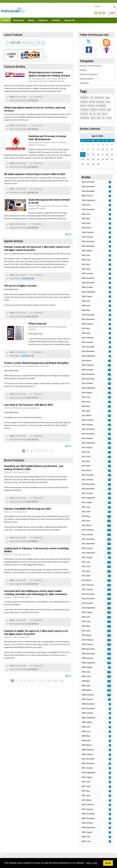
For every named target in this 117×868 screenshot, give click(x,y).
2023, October (87, 196)
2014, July (86, 397)
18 (109, 365)
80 (109, 512)
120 (109, 567)
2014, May (86, 406)
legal (109, 110)
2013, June (86, 457)
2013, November (88, 434)
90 (109, 558)
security (102, 110)
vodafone (94, 110)
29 (109, 699)
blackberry (84, 110)
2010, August (87, 612)
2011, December (88, 539)
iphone (104, 114)
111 (109, 613)
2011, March (87, 580)
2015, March (87, 361)
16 (109, 361)
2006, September (88, 828)
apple (108, 98)
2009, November (88, 654)
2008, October (87, 713)
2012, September (88, 498)
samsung (91, 106)
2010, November (88, 599)
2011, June (86, 567)
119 (109, 553)
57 (109, 448)
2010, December (88, 594)
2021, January (87, 274)
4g (94, 114)
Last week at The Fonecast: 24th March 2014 (28, 405)
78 (109, 420)
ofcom (109, 118)
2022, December (88, 209)
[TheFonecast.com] (13, 10)
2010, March (87, 635)
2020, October (87, 287)
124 (109, 562)
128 (109, 622)
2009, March (87, 690)
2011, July (86, 562)
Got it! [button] (108, 863)
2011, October (87, 548)
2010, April (86, 631)
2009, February (88, 695)
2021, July (86, 255)
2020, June (86, 306)
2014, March (87, 416)
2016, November (88, 319)
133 (109, 516)
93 (109, 667)
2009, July (86, 672)
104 (109, 635)
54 (109, 384)
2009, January (87, 699)
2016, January (87, 342)
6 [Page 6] (44, 451)
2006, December (88, 814)
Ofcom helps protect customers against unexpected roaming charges (49, 74)
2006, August (87, 832)
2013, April (86, 466)
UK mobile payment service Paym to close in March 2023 (35, 174)
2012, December (88, 484)
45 (109, 379)
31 (109, 393)
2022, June (86, 214)
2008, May (86, 736)
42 (109, 388)
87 (109, 489)
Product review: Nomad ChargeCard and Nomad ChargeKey (36, 363)
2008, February (88, 750)
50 (109, 402)
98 (109, 494)
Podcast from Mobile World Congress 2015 (28, 509)
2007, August (87, 777)
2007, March (87, 800)
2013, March (87, 470)
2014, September (88, 388)
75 (109, 452)
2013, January (87, 480)
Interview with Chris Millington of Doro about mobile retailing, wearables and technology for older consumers (36, 593)
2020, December (88, 278)
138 (109, 585)
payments (100, 102)
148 (109, 663)
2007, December (88, 759)
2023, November (88, 191)
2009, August (87, 667)
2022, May (86, 219)
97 (109, 475)
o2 (90, 114)
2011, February (88, 585)
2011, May (86, 571)
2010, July (86, 617)
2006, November (88, 818)
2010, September (88, 608)
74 (109, 466)
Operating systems (87, 79)
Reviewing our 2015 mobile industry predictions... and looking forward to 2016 (34, 468)
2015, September (88, 356)
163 (109, 690)
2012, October (87, 493)
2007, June (86, 786)
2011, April (86, 576)
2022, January (87, 237)
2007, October (87, 768)
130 (109, 548)
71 (109, 439)
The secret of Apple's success (20, 286)
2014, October (87, 383)
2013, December (88, 429)
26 (109, 370)
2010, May (86, 626)
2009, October (87, 658)
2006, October (87, 823)
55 (109, 411)
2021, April (86, 269)
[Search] (103, 6)
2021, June (86, 260)
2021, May (86, 264)
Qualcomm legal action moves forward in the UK (49, 201)
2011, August (87, 557)
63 (109, 416)
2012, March (87, 525)
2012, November (88, 489)
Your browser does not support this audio (25, 43)
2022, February (88, 232)
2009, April (86, 686)
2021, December (88, 241)
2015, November (88, 351)
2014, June (86, 402)
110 (109, 526)
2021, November (88, 246)
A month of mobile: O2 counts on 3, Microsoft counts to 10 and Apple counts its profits (36, 632)
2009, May (86, 681)
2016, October (87, 324)
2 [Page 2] (28, 451)
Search (115, 7)
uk (91, 97)
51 (109, 406)
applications (99, 98)
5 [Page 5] (40, 451)
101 (109, 581)
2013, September (88, 443)
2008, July (86, 727)
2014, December (88, 374)
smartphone (101, 106)
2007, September (88, 773)
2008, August (87, 722)
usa (99, 114)
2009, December (88, 649)
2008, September (88, 718)
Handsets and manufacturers (90, 66)
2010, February (88, 640)
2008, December (88, 704)
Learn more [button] (91, 863)
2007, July (86, 782)
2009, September (88, 663)
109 (109, 544)
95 (109, 480)
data (99, 118)
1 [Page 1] (24, 451)
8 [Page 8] (52, 451)
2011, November (88, 544)
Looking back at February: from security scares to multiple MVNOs (37, 550)
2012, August (87, 502)
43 (109, 397)
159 (109, 672)
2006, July (86, 837)
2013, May (86, 461)
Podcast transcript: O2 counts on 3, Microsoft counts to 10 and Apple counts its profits (37, 248)
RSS (70, 234)
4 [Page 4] (36, 451)
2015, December (88, 347)
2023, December (88, 187)
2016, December (88, 315)
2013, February (88, 475)
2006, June (86, 841)
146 (109, 654)
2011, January (87, 589)
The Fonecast (21, 97)
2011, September (88, 553)
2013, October (87, 438)
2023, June (86, 205)
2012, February (88, 530)
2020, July (86, 301)
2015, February (88, 365)
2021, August (87, 251)
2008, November (88, 709)
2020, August (87, 296)
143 (109, 645)
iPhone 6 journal (37, 324)
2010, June (86, 621)
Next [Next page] (55, 681)
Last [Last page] (62, 681)
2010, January (87, 644)
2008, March (87, 745)
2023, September (88, 200)
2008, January (87, 754)
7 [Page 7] (48, 451)
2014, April (86, 411)
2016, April (86, 333)
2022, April (86, 223)
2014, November (88, 379)
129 (109, 535)
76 (109, 443)
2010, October (87, 603)
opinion (84, 97)
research (84, 102)
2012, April (86, 521)
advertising (85, 118)
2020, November (88, 283)
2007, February (88, 805)
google (83, 106)
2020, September (88, 292)
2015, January (87, 370)
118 (109, 594)
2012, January (87, 535)
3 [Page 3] (32, 451)
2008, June (86, 731)
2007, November (88, 763)
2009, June (86, 676)
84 (109, 425)
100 (109, 521)
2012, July (86, 507)
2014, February (88, 420)
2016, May (86, 328)
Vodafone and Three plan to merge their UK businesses (47, 138)
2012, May (86, 516)
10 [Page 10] (49, 681)
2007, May (86, 791)
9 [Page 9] (45, 681)
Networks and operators (89, 74)
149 (109, 658)
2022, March (87, 228)
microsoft (84, 114)
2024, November (88, 182)
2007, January (87, 809)
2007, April (86, 796)
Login (112, 13)
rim (103, 118)
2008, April (86, 741)
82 (109, 576)
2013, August (87, 448)
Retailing (83, 70)
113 (109, 530)
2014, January (87, 425)
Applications (84, 83)
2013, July (86, 452)
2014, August (87, 393)
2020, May (86, 310)
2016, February (88, 338)
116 (109, 590)
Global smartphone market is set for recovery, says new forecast (35, 109)
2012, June (86, 512)
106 (109, 539)
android (92, 102)
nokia (108, 102)
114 (109, 626)
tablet (93, 118)
